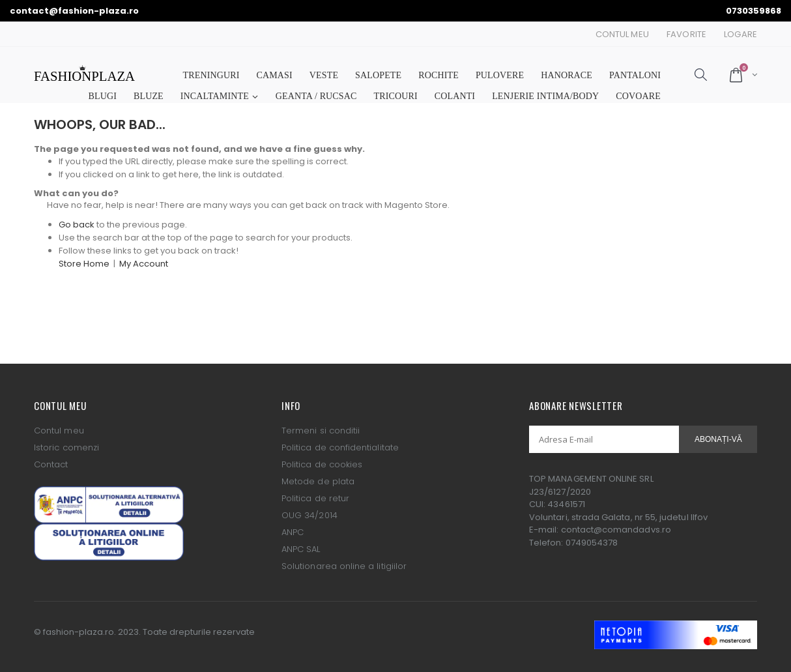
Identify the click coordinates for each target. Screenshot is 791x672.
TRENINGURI (211, 75)
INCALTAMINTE (215, 96)
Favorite (686, 34)
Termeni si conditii (321, 431)
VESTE (324, 75)
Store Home (84, 264)
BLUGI (103, 96)
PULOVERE (500, 75)
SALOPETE (378, 75)
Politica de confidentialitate (340, 447)
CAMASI (275, 75)
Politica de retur (315, 498)
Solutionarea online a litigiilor (344, 566)
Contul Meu (622, 34)
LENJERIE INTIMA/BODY (545, 96)
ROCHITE (439, 75)
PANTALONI (635, 75)
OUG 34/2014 (309, 515)
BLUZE (149, 96)
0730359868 (754, 11)
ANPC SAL (301, 549)
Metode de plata (318, 481)
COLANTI (455, 96)
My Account (144, 264)
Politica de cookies (322, 464)
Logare (741, 34)
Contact (51, 464)
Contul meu (59, 431)
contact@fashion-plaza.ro (74, 11)
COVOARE (638, 96)
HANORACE (567, 75)
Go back (77, 225)
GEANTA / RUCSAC (316, 96)
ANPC (293, 532)
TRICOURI (396, 96)
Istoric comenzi (66, 447)
